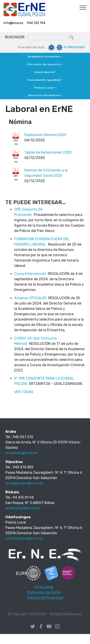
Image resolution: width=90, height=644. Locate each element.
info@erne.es (13, 23)
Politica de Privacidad (45, 598)
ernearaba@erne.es (21, 453)
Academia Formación (44, 57)
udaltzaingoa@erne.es (24, 538)
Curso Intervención (30, 274)
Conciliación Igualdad (44, 80)
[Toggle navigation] (83, 7)
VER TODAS (24, 392)
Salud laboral (44, 72)
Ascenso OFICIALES (30, 298)
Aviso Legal (44, 587)
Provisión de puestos (44, 64)
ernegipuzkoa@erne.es (24, 483)
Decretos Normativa (44, 95)
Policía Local (44, 88)
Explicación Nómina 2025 (45, 135)
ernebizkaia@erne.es (22, 508)
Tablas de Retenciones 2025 (48, 152)
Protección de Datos (44, 592)
